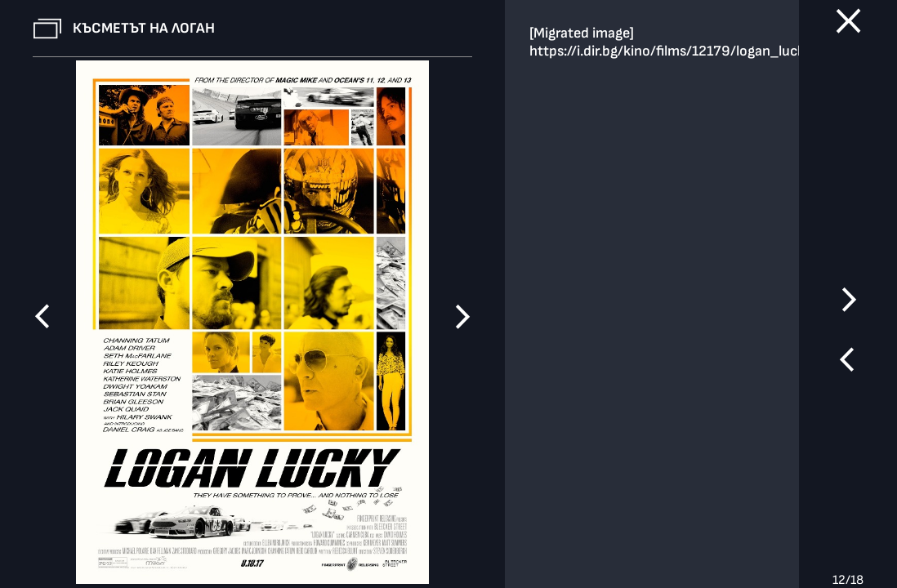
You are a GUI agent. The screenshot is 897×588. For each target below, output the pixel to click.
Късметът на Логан (144, 28)
